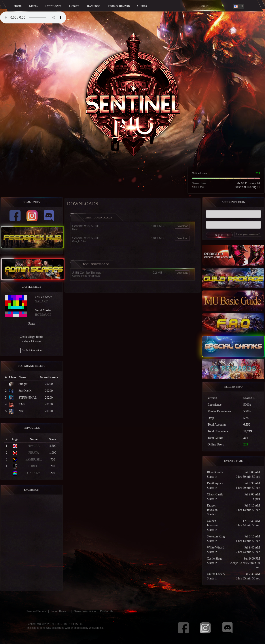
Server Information (85, 615)
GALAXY (38, 301)
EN (238, 6)
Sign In (223, 235)
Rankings (94, 6)
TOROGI (30, 466)
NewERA (30, 446)
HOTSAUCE (40, 315)
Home (18, 6)
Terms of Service (36, 615)
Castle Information (28, 350)
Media (33, 6)
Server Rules (58, 615)
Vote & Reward (119, 6)
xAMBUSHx (30, 460)
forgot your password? (251, 234)
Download (182, 230)
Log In (204, 6)
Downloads (53, 6)
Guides (142, 6)
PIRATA (30, 453)
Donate (74, 6)
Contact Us (107, 615)
